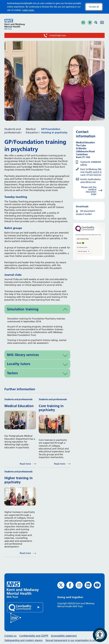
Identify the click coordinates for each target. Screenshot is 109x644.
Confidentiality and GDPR (34, 636)
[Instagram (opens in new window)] (79, 585)
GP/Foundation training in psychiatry (54, 131)
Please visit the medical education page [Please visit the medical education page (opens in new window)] (89, 191)
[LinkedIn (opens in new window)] (88, 585)
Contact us (11, 636)
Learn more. (28, 10)
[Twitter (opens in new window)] (61, 585)
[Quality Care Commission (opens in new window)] (25, 607)
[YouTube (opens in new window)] (97, 585)
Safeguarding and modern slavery (24, 640)
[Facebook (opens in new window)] (70, 585)
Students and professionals (13, 131)
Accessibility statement (64, 636)
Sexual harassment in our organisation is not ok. (73, 640)
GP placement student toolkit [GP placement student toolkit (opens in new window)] (85, 213)
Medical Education (32, 131)
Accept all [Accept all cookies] (94, 7)
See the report (83, 251)
